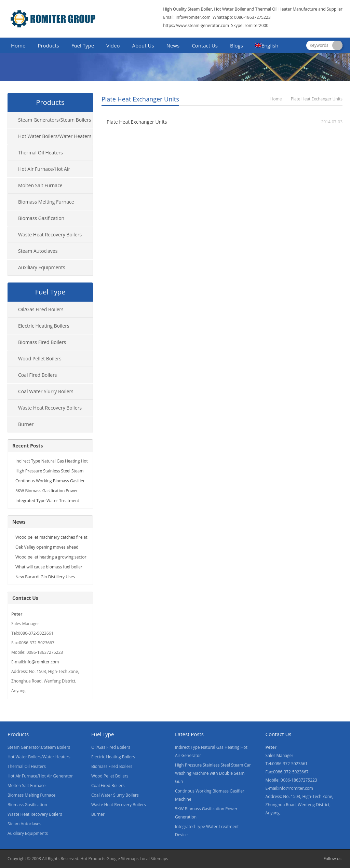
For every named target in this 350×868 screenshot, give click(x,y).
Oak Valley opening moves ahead (47, 547)
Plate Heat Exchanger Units (137, 122)
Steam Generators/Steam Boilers (55, 120)
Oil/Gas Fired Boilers (41, 309)
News (173, 45)
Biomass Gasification (41, 218)
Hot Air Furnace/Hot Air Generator (39, 171)
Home (18, 45)
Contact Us (205, 45)
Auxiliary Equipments (42, 267)
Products (48, 45)
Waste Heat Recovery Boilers (50, 235)
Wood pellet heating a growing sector (51, 557)
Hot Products (93, 859)
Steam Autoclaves (38, 251)
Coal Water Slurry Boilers (46, 391)
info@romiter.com (193, 17)
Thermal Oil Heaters (41, 153)
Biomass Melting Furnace (46, 202)
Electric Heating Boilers (44, 326)
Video (113, 45)
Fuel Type (83, 45)
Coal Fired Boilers (38, 375)
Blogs (237, 45)
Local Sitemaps (154, 859)
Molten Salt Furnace (40, 185)
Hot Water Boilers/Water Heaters (55, 136)
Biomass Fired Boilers (42, 342)
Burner (26, 424)
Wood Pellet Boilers (40, 359)
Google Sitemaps (122, 859)
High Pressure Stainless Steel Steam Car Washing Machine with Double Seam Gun (213, 773)
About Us (143, 45)
